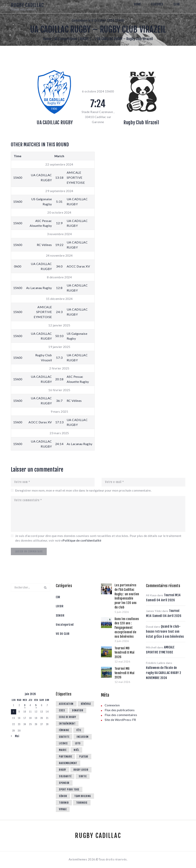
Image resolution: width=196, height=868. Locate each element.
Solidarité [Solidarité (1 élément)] (65, 776)
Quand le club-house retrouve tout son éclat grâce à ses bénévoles (165, 632)
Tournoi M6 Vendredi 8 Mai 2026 (125, 673)
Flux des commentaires (121, 715)
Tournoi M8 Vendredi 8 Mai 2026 (125, 653)
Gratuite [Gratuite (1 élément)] (64, 737)
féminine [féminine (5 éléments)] (64, 730)
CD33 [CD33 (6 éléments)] (62, 710)
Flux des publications (120, 710)
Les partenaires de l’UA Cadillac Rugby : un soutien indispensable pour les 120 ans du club (127, 596)
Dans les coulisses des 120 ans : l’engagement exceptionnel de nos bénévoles (127, 628)
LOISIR (60, 606)
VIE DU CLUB (63, 634)
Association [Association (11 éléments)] (66, 704)
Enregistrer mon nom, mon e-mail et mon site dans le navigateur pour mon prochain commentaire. (83, 490)
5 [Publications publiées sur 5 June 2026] (36, 705)
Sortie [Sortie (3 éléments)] (83, 776)
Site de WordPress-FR (120, 720)
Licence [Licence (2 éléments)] (63, 743)
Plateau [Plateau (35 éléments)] (84, 757)
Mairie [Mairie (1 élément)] (63, 750)
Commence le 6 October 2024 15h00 (98, 21)
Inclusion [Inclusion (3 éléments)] (83, 737)
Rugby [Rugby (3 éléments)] (63, 770)
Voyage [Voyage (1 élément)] (63, 809)
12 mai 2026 (122, 661)
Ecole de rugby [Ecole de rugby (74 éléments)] (67, 717)
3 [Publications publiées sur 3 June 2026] (25, 705)
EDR (58, 597)
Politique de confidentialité (82, 540)
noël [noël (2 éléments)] (76, 750)
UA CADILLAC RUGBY (55, 123)
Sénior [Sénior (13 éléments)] (63, 796)
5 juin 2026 (122, 612)
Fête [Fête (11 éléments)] (79, 730)
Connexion (112, 705)
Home (47, 39)
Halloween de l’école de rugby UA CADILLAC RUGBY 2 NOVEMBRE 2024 (164, 673)
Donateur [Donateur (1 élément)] (78, 710)
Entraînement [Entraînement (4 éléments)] (67, 724)
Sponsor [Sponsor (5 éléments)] (64, 783)
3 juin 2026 (122, 641)
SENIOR (60, 616)
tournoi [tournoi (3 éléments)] (64, 803)
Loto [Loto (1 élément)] (78, 743)
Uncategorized (65, 625)
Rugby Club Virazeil (141, 123)
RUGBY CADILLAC (98, 836)
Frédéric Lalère (156, 663)
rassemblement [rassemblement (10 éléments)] (68, 763)
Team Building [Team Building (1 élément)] (83, 796)
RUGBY (84, 39)
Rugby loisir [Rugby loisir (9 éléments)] (81, 770)
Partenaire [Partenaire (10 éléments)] (65, 757)
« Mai (16, 736)
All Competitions (66, 39)
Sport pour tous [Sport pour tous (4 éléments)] (69, 789)
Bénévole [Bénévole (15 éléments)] (86, 704)
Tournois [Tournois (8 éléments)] (82, 803)
